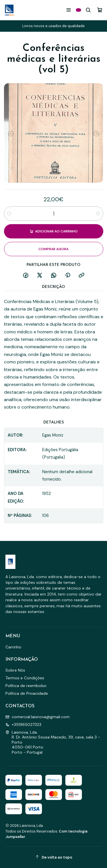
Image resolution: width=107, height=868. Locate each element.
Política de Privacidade (27, 693)
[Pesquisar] (88, 10)
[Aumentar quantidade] (98, 214)
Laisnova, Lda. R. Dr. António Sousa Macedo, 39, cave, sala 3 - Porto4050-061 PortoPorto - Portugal (53, 742)
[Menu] (69, 10)
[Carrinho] (100, 10)
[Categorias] (78, 10)
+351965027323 (23, 724)
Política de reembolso (26, 686)
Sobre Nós (15, 670)
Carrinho (13, 647)
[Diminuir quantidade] (9, 214)
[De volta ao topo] (54, 857)
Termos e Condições (25, 678)
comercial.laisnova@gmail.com (38, 717)
